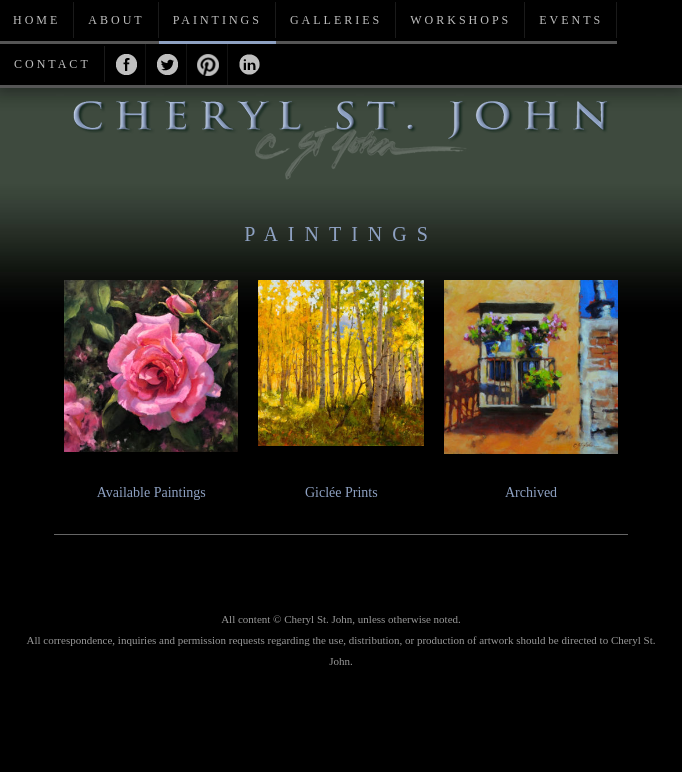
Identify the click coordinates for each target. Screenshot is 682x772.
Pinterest (207, 64)
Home (36, 20)
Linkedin (248, 64)
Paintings (217, 20)
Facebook (125, 64)
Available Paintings (151, 492)
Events (571, 20)
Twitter (166, 64)
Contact (52, 64)
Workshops (460, 20)
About (116, 20)
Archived (531, 492)
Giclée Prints (341, 492)
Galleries (336, 20)
